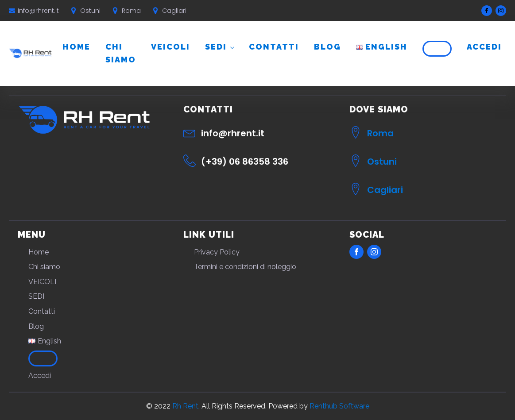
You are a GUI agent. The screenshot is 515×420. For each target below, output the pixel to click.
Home (76, 47)
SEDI (216, 47)
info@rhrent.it (38, 11)
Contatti (274, 47)
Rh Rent (185, 406)
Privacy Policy (217, 252)
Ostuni (382, 162)
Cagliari (385, 190)
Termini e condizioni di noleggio (245, 267)
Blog (327, 47)
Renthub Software (339, 406)
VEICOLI (170, 47)
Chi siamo (121, 53)
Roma (380, 133)
